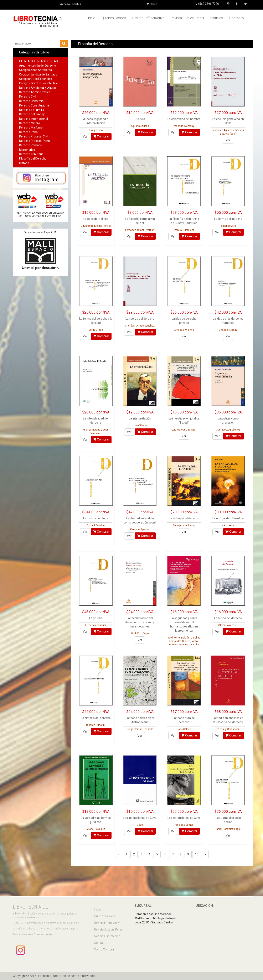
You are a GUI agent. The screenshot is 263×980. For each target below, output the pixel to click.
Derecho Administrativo (35, 92)
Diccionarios (27, 150)
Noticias (217, 18)
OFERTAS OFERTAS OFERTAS (38, 61)
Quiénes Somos (114, 18)
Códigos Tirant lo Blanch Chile (38, 83)
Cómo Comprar (104, 949)
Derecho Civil (28, 97)
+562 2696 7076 (208, 4)
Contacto (237, 18)
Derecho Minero (30, 123)
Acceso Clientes (71, 4)
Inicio (91, 18)
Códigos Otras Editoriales (36, 79)
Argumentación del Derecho (38, 66)
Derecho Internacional (33, 119)
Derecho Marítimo (31, 127)
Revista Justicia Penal (187, 18)
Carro (152, 4)
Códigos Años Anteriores (35, 70)
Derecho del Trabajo (32, 114)
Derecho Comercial (32, 101)
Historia (24, 163)
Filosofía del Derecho (33, 158)
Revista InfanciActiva (148, 18)
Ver (85, 137)
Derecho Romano (31, 145)
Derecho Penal (29, 132)
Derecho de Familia (32, 110)
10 (197, 854)
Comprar (101, 136)
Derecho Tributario (31, 154)
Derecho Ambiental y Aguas (37, 88)
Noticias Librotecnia (107, 936)
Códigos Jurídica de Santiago (38, 74)
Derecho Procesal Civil (34, 136)
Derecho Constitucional (34, 105)
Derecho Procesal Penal (35, 141)
